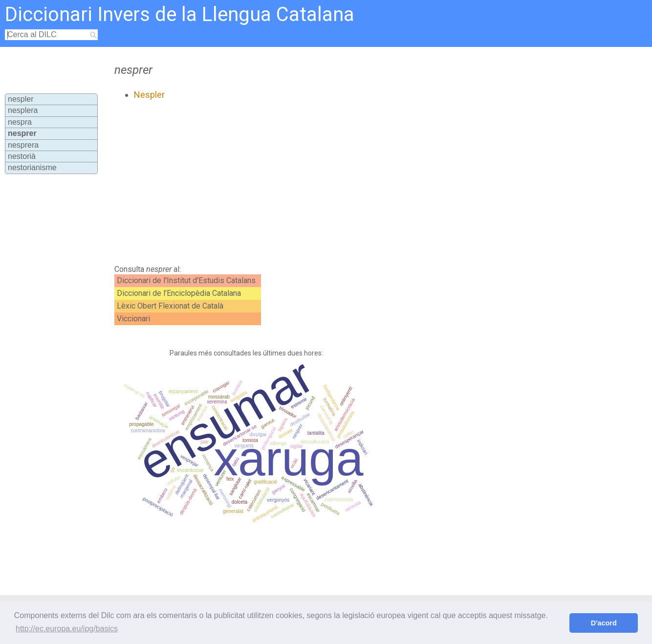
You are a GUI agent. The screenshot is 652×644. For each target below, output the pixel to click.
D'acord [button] (604, 623)
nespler (21, 99)
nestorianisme (32, 167)
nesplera (23, 110)
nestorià (22, 156)
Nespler (149, 95)
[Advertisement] (297, 182)
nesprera (23, 145)
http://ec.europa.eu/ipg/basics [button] (67, 629)
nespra (20, 122)
